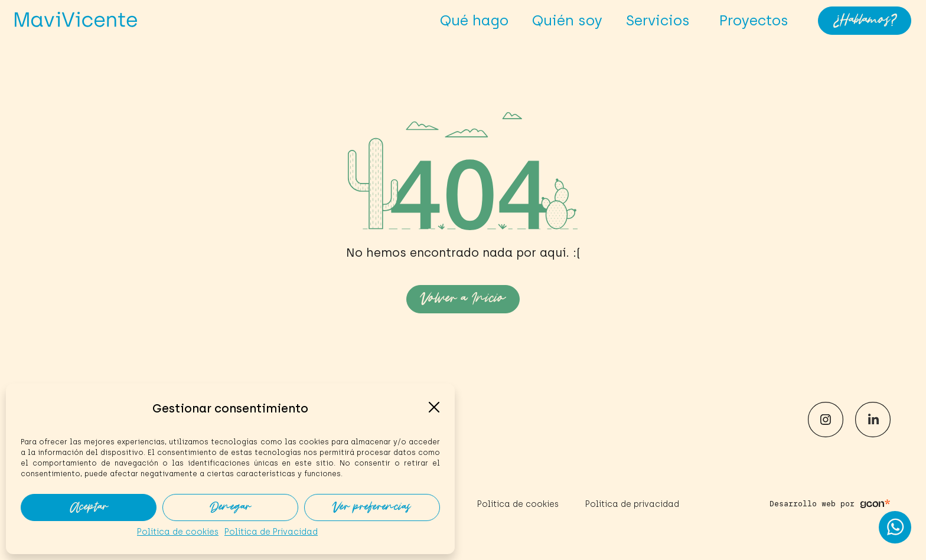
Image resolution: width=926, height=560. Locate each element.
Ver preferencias (372, 507)
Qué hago (474, 20)
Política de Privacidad (271, 532)
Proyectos (754, 20)
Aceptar (89, 507)
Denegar (230, 507)
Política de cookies (178, 532)
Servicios (661, 20)
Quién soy (567, 20)
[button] (434, 407)
